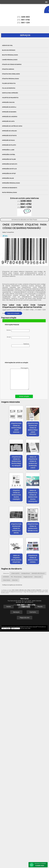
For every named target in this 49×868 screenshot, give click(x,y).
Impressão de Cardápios (10, 117)
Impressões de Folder (9, 159)
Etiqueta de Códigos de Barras (12, 64)
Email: (18, 338)
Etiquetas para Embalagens (11, 74)
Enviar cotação (24, 396)
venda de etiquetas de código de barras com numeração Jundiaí (8, 462)
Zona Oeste (7, 546)
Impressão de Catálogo (10, 131)
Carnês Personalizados (10, 60)
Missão (40, 573)
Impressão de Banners (9, 112)
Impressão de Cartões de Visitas (12, 126)
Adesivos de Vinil (8, 45)
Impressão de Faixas (9, 140)
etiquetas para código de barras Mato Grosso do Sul (24, 495)
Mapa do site (25, 584)
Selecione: (6, 540)
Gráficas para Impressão (10, 93)
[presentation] (17, 355)
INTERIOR (6, 543)
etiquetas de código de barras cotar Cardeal (24, 525)
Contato (33, 578)
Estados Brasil (26, 540)
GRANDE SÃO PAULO (38, 540)
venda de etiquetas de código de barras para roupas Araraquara (41, 462)
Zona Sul (15, 546)
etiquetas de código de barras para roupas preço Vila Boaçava (41, 428)
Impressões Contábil (9, 155)
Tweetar (5, 236)
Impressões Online (8, 178)
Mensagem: (17, 378)
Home (9, 573)
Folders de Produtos (9, 83)
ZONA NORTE (15, 540)
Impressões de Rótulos (10, 169)
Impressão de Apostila (9, 107)
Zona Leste (38, 543)
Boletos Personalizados (10, 55)
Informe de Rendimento (10, 188)
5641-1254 (25, 23)
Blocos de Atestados (9, 50)
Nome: (18, 331)
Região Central (28, 543)
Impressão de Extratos (9, 136)
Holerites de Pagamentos (10, 98)
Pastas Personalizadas (10, 192)
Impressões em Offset (9, 174)
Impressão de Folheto (9, 145)
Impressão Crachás (8, 102)
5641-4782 (25, 20)
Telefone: (20, 345)
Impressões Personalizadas (11, 183)
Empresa (24, 573)
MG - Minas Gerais (16, 543)
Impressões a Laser (8, 150)
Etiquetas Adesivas (8, 69)
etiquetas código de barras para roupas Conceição (24, 461)
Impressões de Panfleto (10, 164)
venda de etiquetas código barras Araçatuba (41, 495)
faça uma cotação (13, 313)
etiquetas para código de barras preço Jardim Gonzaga (8, 428)
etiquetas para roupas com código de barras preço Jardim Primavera (24, 429)
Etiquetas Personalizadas (11, 79)
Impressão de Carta (8, 121)
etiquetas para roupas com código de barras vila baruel (8, 495)
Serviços (25, 35)
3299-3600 (25, 17)
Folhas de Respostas (9, 88)
